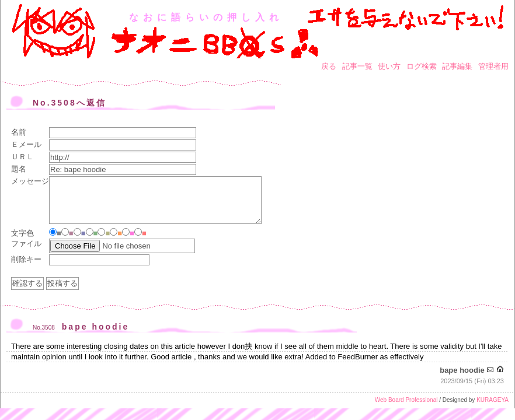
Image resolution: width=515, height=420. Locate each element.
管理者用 (493, 66)
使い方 (389, 66)
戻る (329, 66)
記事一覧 (357, 66)
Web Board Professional (406, 400)
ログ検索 (422, 66)
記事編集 (457, 66)
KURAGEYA (493, 400)
